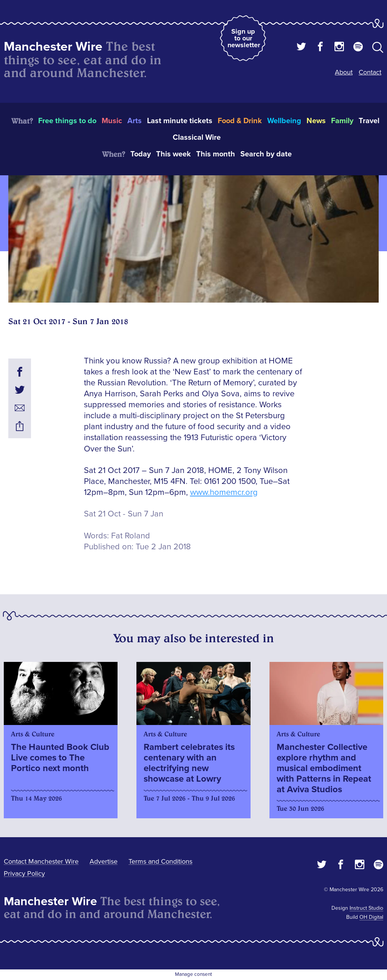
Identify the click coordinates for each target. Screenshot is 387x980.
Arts (135, 121)
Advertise (104, 861)
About (344, 72)
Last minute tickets (180, 121)
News (316, 121)
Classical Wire (197, 138)
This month (216, 154)
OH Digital (371, 917)
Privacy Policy (24, 873)
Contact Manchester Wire (41, 861)
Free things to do (67, 121)
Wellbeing (284, 121)
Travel (369, 121)
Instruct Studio (366, 908)
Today (141, 154)
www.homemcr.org (224, 492)
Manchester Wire (53, 47)
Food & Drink (240, 121)
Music (112, 121)
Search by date (266, 154)
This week (173, 154)
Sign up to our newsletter (244, 38)
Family (342, 121)
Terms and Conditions (160, 861)
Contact (370, 72)
